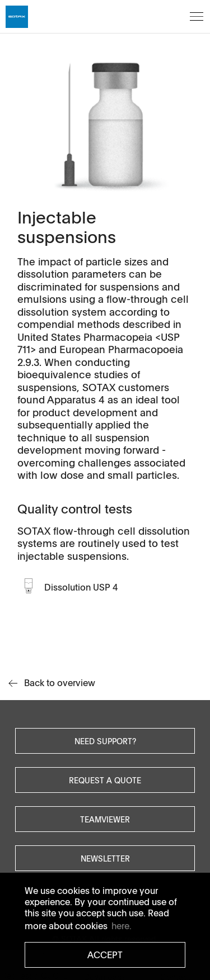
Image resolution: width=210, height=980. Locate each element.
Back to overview (52, 683)
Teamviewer (105, 819)
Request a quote (105, 780)
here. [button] (122, 926)
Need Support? (105, 741)
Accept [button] (105, 955)
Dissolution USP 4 (81, 587)
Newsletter (105, 858)
